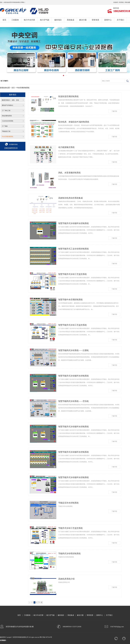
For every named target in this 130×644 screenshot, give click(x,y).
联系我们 (122, 2)
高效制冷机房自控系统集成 (70, 198)
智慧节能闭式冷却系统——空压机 (74, 401)
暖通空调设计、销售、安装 (10, 100)
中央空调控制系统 (8, 137)
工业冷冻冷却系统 (8, 121)
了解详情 (114, 111)
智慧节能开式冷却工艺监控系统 (73, 274)
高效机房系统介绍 (66, 579)
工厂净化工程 (6, 111)
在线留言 (116, 2)
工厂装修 (5, 126)
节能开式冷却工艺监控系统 (70, 528)
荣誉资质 (95, 20)
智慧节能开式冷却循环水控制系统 (74, 223)
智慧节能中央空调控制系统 (70, 300)
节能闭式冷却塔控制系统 (69, 554)
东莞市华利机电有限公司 (15, 2)
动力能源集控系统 (66, 147)
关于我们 (120, 20)
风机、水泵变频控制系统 (69, 173)
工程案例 (15, 20)
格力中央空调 (29, 20)
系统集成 (70, 20)
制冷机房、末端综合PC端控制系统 (74, 122)
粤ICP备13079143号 (46, 637)
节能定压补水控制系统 (68, 503)
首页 (4, 20)
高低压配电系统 (7, 116)
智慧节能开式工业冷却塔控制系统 (74, 249)
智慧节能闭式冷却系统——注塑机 (74, 350)
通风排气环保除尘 (8, 105)
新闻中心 (108, 20)
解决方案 (83, 20)
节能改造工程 (6, 131)
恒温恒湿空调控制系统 (68, 96)
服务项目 (58, 20)
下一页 (40, 602)
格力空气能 (45, 20)
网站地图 (128, 2)
